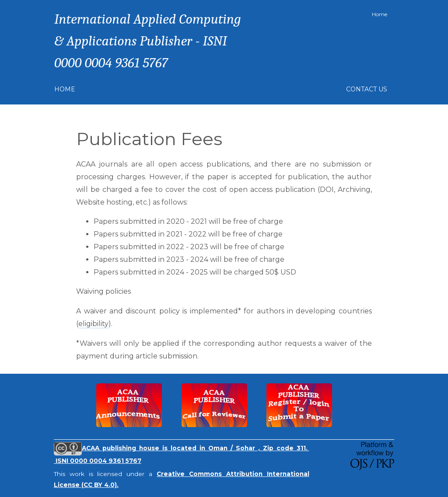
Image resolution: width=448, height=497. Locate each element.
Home (380, 14)
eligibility (93, 324)
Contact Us (367, 89)
